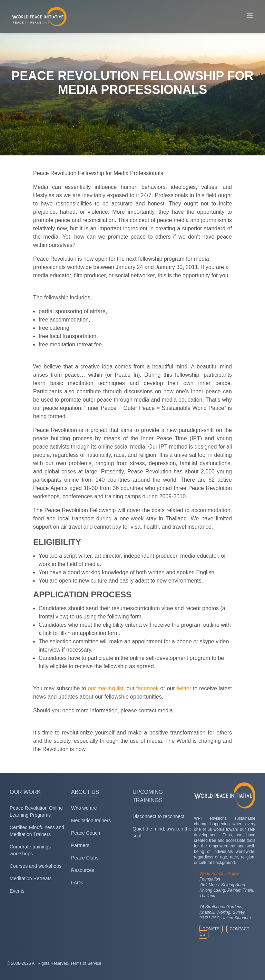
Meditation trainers (91, 820)
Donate (211, 929)
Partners (80, 845)
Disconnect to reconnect (158, 816)
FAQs (77, 883)
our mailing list (105, 688)
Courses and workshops (36, 866)
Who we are (84, 808)
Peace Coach (86, 833)
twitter (184, 688)
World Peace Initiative (219, 874)
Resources (83, 870)
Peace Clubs (85, 858)
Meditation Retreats (31, 878)
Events (17, 891)
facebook (148, 688)
